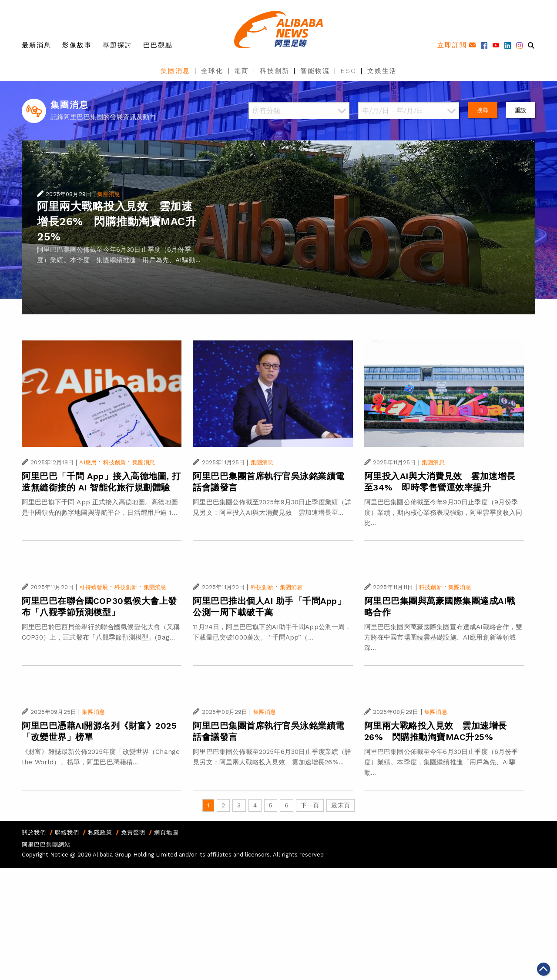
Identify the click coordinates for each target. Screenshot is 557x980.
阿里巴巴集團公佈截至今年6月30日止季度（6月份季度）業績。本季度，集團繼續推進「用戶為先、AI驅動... (441, 762)
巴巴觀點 (158, 45)
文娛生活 (382, 71)
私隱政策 (100, 832)
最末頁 (340, 805)
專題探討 (117, 45)
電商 (242, 71)
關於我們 (34, 832)
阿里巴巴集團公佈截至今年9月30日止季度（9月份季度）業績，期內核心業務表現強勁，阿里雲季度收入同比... (443, 513)
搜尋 (483, 110)
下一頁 (310, 805)
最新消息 (37, 45)
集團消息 (175, 71)
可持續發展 (94, 587)
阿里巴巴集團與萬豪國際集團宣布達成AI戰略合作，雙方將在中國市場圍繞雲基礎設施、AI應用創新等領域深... (443, 637)
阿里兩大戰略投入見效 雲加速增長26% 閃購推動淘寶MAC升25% (117, 222)
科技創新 (275, 71)
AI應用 (88, 462)
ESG (349, 71)
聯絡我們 (67, 832)
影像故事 (77, 45)
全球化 (212, 71)
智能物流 (315, 71)
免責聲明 (133, 832)
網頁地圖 (166, 832)
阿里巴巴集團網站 (46, 845)
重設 (520, 110)
